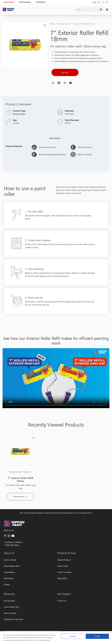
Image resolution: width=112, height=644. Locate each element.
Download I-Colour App (13, 619)
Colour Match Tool (11, 607)
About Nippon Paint (12, 566)
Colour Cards (63, 566)
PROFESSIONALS (25, 2)
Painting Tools (63, 24)
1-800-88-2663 (11, 545)
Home (53, 24)
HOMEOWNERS (9, 2)
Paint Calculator (10, 613)
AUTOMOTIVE (41, 2)
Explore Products (64, 560)
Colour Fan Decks (64, 572)
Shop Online (62, 578)
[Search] (101, 10)
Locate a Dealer (10, 560)
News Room (9, 578)
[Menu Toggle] (107, 10)
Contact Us (62, 601)
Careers (7, 584)
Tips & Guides (9, 601)
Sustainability (9, 572)
